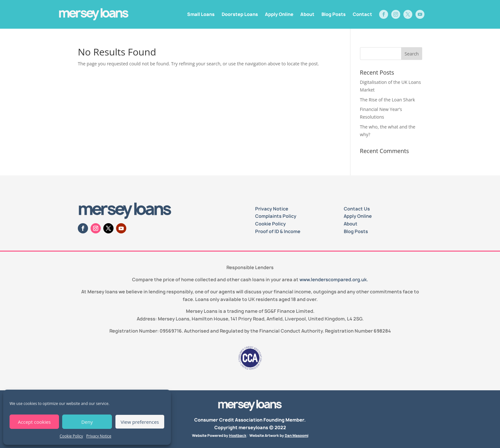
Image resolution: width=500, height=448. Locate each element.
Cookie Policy (71, 436)
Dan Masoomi (297, 435)
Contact (362, 14)
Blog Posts (334, 14)
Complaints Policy (276, 216)
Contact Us (357, 209)
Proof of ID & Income (278, 231)
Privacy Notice (99, 436)
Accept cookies (34, 422)
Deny (87, 422)
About (307, 14)
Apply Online (279, 14)
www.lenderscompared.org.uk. (334, 279)
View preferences (140, 422)
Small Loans (201, 14)
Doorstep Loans (240, 14)
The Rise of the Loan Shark (388, 100)
